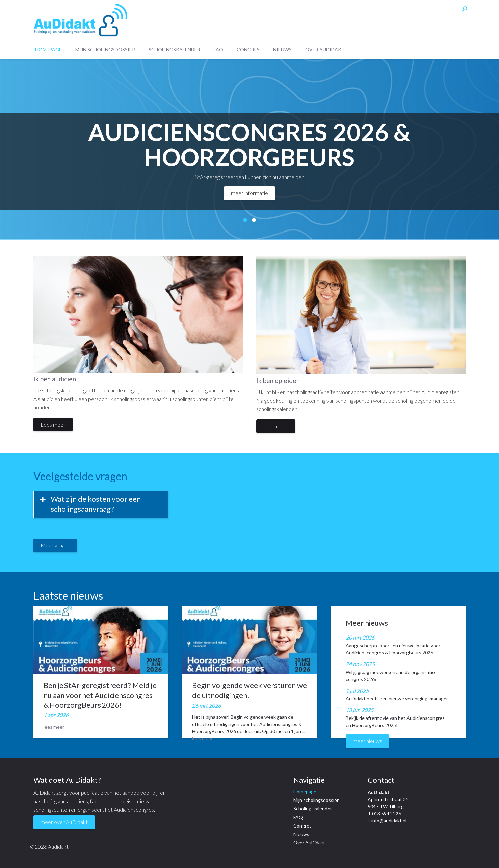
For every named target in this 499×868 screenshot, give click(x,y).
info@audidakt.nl (389, 821)
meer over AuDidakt (64, 822)
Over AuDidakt (325, 50)
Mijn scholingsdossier (105, 50)
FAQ (218, 50)
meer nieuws (367, 741)
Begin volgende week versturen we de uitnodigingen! (249, 690)
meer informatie (249, 193)
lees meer (54, 727)
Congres (248, 50)
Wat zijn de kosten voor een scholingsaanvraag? (96, 504)
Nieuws (282, 50)
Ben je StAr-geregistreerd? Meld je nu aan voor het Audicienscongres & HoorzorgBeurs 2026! (100, 695)
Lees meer (53, 424)
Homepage (48, 50)
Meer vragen (55, 545)
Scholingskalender (174, 50)
